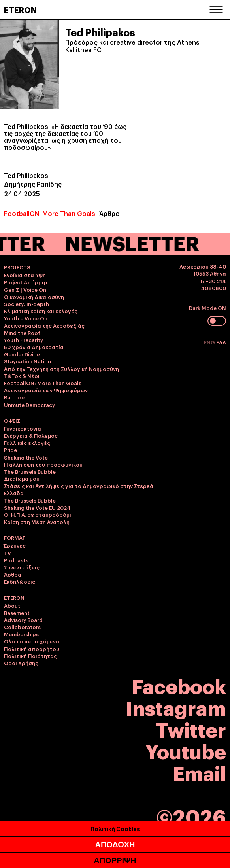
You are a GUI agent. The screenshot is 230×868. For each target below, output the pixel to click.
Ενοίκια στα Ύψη (25, 275)
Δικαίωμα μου (22, 478)
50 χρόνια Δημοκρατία (34, 347)
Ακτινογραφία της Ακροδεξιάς (44, 325)
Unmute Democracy (29, 405)
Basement (17, 613)
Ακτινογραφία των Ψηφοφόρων (46, 390)
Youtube (186, 750)
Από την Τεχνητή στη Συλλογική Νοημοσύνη (61, 369)
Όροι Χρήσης (21, 663)
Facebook (179, 685)
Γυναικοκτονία (23, 428)
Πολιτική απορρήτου (32, 649)
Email (199, 772)
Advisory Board (23, 620)
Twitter (191, 729)
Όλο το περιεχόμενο (32, 641)
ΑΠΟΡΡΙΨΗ (115, 860)
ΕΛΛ (221, 342)
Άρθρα (13, 574)
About (12, 605)
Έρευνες (15, 545)
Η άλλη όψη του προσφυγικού (43, 464)
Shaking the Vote (26, 457)
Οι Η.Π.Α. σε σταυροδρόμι (38, 514)
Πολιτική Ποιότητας (30, 656)
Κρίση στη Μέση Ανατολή (37, 522)
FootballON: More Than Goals (50, 213)
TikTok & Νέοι (22, 376)
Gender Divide (22, 354)
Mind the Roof (22, 333)
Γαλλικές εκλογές (27, 443)
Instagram (176, 707)
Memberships (21, 634)
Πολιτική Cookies (115, 829)
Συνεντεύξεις (22, 567)
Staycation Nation (27, 361)
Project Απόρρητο (28, 282)
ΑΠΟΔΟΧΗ (115, 845)
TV (8, 553)
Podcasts (16, 560)
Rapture (14, 397)
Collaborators (22, 627)
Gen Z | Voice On (25, 289)
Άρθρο (109, 213)
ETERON (20, 9)
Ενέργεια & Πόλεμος (31, 435)
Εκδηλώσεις (20, 581)
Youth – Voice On (26, 318)
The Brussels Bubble (30, 471)
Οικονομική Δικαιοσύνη (34, 297)
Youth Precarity (24, 340)
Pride (10, 450)
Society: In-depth (26, 304)
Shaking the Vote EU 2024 (37, 507)
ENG (210, 342)
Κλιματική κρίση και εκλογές (41, 311)
